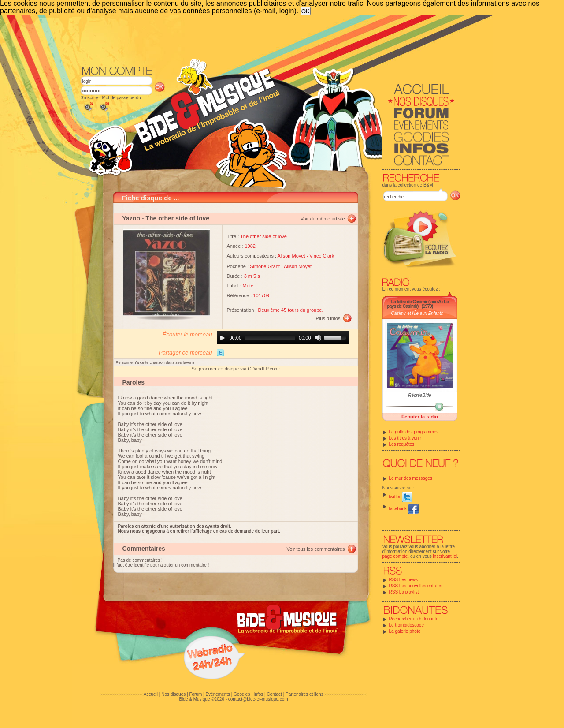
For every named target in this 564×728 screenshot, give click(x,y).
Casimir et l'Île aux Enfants (417, 313)
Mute (248, 286)
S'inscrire (90, 98)
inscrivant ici (445, 556)
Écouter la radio (420, 417)
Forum (195, 694)
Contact (274, 694)
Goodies (242, 694)
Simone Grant (265, 266)
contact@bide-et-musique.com (258, 699)
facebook (404, 509)
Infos (259, 694)
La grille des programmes (414, 432)
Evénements (218, 694)
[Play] (223, 338)
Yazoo (131, 218)
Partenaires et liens (304, 694)
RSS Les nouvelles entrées (416, 586)
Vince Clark (322, 256)
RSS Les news (404, 580)
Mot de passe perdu (121, 98)
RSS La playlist (404, 592)
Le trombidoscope (407, 625)
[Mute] (318, 338)
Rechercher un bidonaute (414, 619)
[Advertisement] (271, 40)
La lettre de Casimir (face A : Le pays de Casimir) (418, 304)
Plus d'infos (328, 318)
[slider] (270, 338)
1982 (250, 246)
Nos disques (173, 694)
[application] (283, 338)
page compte (395, 556)
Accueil (151, 694)
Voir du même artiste (323, 219)
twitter (401, 497)
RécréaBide (419, 395)
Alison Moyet (291, 256)
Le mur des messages (411, 478)
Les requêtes (402, 444)
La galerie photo (405, 631)
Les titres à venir (405, 438)
